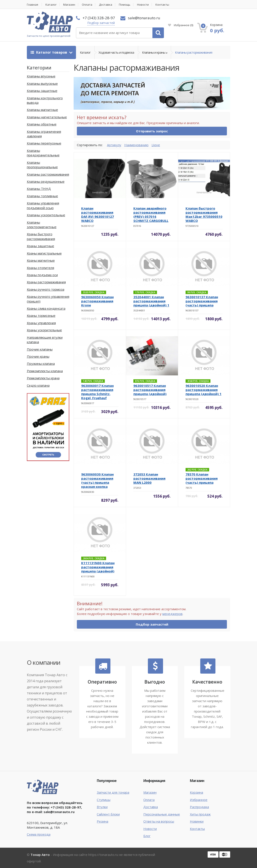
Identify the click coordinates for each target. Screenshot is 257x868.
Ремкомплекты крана (43, 378)
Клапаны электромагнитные (42, 225)
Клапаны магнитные (42, 110)
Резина (103, 821)
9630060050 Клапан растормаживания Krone (97, 301)
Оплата (87, 5)
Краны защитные (40, 246)
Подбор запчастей (101, 23)
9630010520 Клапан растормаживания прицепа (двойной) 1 (204, 390)
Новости (143, 5)
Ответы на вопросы (159, 821)
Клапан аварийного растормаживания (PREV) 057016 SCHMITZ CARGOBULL (151, 214)
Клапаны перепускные (44, 143)
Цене (156, 145)
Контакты (162, 5)
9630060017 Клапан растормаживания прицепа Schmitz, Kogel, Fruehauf (97, 392)
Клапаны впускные (41, 76)
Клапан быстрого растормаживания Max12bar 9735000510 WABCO (204, 214)
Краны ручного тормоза (46, 289)
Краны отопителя (40, 268)
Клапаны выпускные (42, 83)
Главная (32, 5)
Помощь (125, 5)
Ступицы (104, 800)
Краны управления (41, 323)
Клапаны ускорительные (46, 215)
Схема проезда (39, 834)
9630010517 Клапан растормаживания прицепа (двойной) (150, 390)
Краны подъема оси (42, 275)
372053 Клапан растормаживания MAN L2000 (149, 478)
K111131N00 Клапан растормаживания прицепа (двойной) (98, 567)
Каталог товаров (49, 52)
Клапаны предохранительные (43, 153)
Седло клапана (38, 385)
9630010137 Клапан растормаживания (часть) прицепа (202, 301)
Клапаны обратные (42, 124)
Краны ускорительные (44, 330)
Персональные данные (162, 814)
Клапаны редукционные (46, 181)
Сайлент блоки (108, 814)
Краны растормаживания (46, 282)
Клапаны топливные (42, 196)
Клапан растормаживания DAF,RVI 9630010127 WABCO (98, 214)
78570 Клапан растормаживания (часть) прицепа (202, 478)
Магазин (69, 5)
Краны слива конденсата (46, 308)
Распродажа (199, 807)
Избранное (181, 25)
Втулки (102, 807)
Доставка (106, 5)
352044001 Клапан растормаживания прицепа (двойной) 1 (151, 301)
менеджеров (172, 614)
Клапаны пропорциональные (42, 165)
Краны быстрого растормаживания (41, 236)
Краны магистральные (44, 253)
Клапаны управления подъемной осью (43, 205)
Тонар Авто (40, 855)
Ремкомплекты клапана (45, 371)
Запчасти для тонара (113, 792)
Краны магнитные (41, 260)
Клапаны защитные (42, 91)
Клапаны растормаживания (194, 52)
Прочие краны (38, 356)
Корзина (196, 792)
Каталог (51, 5)
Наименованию (136, 145)
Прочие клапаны (40, 349)
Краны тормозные (41, 315)
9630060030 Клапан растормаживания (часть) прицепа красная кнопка (97, 480)
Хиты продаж (200, 814)
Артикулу (114, 145)
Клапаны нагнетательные (47, 117)
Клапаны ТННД (39, 189)
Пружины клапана (41, 364)
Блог (147, 836)
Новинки (197, 821)
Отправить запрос (152, 131)
